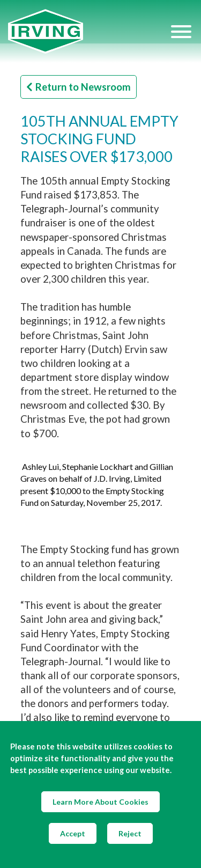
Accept (73, 833)
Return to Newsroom (79, 87)
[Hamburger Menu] (181, 31)
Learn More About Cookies (100, 802)
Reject (130, 833)
